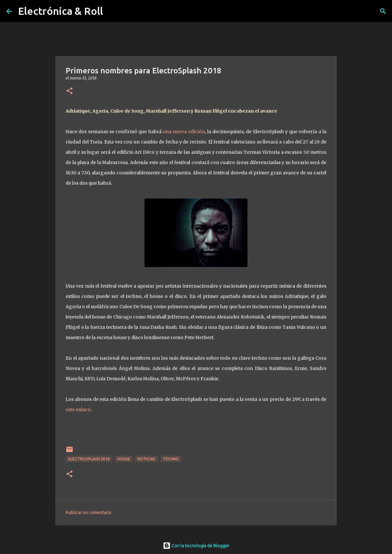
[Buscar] (383, 11)
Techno (171, 459)
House (124, 459)
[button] (70, 91)
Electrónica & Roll (61, 11)
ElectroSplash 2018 (89, 459)
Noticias (146, 459)
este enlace (78, 410)
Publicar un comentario (89, 512)
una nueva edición (184, 132)
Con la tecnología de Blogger (196, 546)
